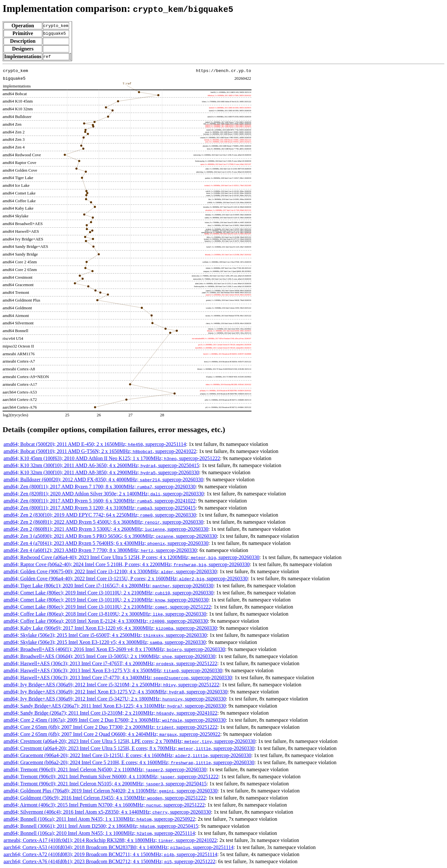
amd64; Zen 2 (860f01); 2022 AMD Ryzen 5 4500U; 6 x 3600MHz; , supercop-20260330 (103, 522)
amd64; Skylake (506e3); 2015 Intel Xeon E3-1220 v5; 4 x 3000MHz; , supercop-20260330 (105, 642)
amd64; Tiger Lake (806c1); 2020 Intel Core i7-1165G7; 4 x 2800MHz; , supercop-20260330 (109, 586)
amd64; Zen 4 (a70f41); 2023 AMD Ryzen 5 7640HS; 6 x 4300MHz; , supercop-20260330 (106, 543)
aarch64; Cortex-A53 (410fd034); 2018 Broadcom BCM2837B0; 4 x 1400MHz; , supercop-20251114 (119, 847)
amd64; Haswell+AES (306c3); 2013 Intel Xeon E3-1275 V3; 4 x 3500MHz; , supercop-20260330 (113, 670)
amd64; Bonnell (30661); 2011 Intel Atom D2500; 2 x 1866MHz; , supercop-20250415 (101, 826)
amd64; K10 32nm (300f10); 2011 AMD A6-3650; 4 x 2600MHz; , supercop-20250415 (101, 465)
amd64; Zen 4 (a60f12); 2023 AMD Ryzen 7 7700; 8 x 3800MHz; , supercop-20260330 (100, 550)
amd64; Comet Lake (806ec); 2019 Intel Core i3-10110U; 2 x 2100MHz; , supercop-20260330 (109, 593)
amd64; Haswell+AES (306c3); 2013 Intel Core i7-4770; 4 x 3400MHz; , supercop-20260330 (118, 678)
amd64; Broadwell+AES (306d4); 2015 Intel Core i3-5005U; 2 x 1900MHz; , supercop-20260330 (109, 656)
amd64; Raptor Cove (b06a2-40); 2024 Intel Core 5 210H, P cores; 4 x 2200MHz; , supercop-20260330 (127, 564)
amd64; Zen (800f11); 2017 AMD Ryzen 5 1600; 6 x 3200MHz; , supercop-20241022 (100, 501)
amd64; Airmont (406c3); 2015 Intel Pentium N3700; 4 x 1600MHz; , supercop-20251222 (104, 805)
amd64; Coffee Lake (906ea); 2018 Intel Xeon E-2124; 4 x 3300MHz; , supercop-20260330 (106, 621)
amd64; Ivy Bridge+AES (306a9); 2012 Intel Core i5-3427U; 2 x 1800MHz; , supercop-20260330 (115, 699)
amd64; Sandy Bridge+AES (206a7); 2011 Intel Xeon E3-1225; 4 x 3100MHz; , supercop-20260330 (115, 706)
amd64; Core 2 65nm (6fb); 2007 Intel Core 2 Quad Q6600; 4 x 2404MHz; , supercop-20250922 (112, 734)
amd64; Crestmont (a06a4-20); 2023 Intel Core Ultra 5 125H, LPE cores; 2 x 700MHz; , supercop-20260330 (129, 741)
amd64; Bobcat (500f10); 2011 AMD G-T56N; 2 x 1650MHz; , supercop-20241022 (100, 451)
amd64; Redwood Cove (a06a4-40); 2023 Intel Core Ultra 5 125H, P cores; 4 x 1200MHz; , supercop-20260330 (132, 557)
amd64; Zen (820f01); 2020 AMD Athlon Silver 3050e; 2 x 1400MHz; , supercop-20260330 (104, 494)
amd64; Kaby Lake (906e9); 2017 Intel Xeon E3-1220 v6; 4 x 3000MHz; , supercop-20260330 (110, 628)
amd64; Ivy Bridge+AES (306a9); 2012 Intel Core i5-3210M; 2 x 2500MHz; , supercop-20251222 (111, 685)
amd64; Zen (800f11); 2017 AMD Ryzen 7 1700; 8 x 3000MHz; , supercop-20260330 (100, 487)
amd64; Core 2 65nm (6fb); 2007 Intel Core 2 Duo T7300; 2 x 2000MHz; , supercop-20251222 (110, 727)
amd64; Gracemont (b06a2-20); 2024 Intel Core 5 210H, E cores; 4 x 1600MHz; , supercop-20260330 (129, 762)
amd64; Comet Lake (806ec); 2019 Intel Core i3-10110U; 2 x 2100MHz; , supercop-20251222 (107, 607)
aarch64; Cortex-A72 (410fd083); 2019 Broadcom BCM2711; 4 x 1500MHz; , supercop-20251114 (110, 854)
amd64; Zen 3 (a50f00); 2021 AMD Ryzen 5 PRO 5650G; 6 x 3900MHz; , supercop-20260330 (110, 536)
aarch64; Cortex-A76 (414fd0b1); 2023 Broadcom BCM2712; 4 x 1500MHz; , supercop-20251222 (109, 861)
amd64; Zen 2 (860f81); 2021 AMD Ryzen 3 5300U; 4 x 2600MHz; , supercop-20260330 (106, 529)
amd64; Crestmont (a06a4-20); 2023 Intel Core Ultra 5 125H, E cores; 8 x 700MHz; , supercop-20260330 (129, 748)
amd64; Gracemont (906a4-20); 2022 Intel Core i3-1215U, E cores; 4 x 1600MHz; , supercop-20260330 (127, 755)
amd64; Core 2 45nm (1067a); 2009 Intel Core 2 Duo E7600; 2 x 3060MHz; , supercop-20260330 (115, 720)
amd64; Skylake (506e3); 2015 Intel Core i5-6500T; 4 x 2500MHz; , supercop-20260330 (105, 635)
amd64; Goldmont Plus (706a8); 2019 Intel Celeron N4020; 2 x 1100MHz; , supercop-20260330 (110, 791)
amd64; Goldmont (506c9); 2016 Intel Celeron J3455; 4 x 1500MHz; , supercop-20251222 (105, 798)
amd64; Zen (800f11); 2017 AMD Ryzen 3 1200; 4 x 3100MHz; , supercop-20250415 (100, 508)
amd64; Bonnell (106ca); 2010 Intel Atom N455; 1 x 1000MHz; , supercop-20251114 (99, 833)
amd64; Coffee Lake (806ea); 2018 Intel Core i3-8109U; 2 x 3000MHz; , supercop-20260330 (105, 614)
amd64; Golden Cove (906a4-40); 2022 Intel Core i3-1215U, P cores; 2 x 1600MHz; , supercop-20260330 (126, 579)
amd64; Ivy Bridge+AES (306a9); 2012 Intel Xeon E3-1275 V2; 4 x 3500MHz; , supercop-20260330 (115, 692)
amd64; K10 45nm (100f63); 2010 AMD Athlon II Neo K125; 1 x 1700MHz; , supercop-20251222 (112, 458)
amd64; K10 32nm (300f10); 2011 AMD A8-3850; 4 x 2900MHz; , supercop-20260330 (101, 472)
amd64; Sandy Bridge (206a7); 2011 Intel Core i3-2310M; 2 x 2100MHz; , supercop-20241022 (110, 713)
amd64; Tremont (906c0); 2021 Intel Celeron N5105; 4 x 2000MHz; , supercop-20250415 (105, 784)
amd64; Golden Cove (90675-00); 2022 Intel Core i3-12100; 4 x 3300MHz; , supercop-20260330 (110, 571)
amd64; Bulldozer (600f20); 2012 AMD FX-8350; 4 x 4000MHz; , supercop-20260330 (103, 479)
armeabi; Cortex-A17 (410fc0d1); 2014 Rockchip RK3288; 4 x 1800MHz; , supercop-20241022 (110, 840)
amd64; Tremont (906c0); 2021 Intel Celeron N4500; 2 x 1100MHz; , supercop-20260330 (105, 769)
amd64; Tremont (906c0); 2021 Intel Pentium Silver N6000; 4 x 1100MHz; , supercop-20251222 (111, 777)
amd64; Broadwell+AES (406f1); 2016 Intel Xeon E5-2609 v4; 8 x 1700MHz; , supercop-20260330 (114, 649)
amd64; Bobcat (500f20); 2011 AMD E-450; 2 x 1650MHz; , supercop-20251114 (95, 444)
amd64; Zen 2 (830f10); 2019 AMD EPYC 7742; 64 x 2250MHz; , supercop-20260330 (100, 515)
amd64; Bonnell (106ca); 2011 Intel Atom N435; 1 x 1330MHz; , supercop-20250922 (99, 819)
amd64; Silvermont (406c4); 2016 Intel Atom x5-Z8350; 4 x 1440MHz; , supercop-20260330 (107, 812)
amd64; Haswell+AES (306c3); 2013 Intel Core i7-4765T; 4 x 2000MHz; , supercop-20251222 (110, 663)
